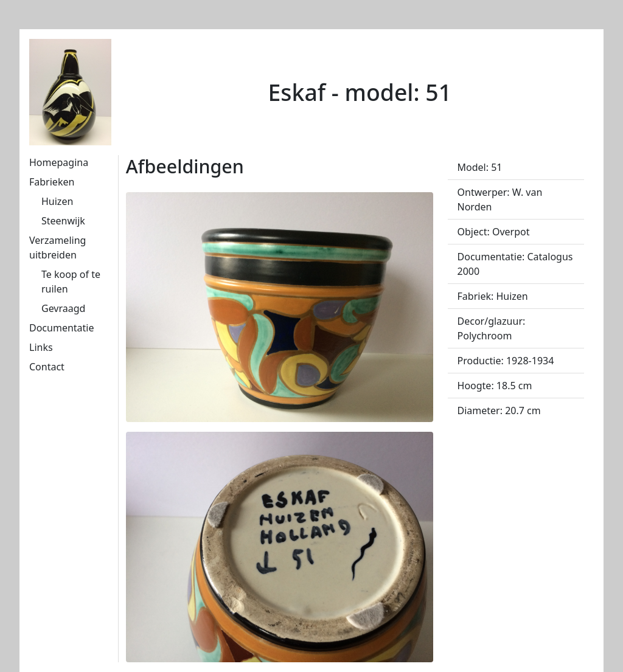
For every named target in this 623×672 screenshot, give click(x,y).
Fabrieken (52, 182)
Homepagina (59, 162)
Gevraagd (63, 308)
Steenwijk (63, 221)
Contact (47, 367)
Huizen (57, 201)
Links (41, 347)
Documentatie (61, 328)
